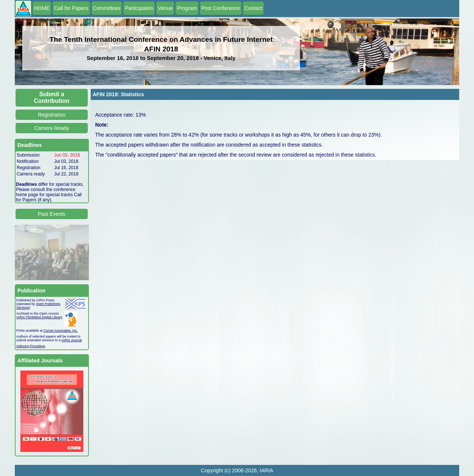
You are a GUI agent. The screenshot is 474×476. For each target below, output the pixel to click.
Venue (165, 8)
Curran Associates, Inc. (61, 331)
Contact (253, 8)
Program (187, 8)
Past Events (52, 214)
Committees (107, 8)
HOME (42, 8)
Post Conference (221, 8)
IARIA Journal (72, 340)
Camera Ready (51, 128)
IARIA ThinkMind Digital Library (39, 317)
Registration (52, 115)
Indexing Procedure (31, 346)
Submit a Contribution (52, 98)
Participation (139, 8)
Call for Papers (71, 8)
